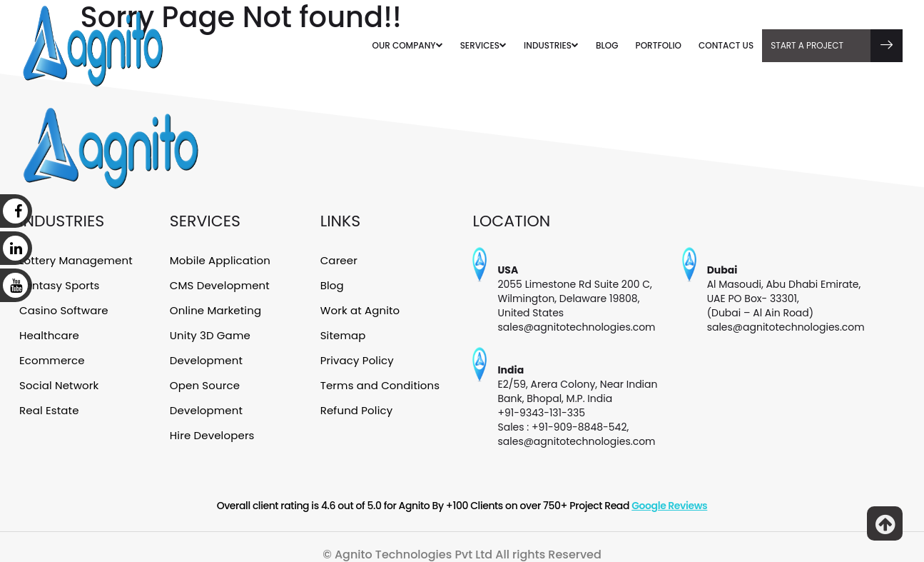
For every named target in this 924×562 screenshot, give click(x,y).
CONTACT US (726, 45)
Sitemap (343, 332)
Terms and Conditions (379, 380)
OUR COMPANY (408, 45)
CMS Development (219, 284)
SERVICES (483, 45)
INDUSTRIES (551, 45)
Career (339, 260)
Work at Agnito (360, 308)
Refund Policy (356, 404)
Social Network (58, 380)
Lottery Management (75, 260)
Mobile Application (219, 260)
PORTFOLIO (659, 45)
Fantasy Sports (59, 284)
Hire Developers (212, 428)
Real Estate (49, 404)
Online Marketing (215, 308)
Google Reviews (669, 506)
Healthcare (49, 332)
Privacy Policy (356, 356)
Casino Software (63, 308)
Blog (332, 284)
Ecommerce (51, 356)
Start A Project (837, 46)
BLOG (607, 45)
